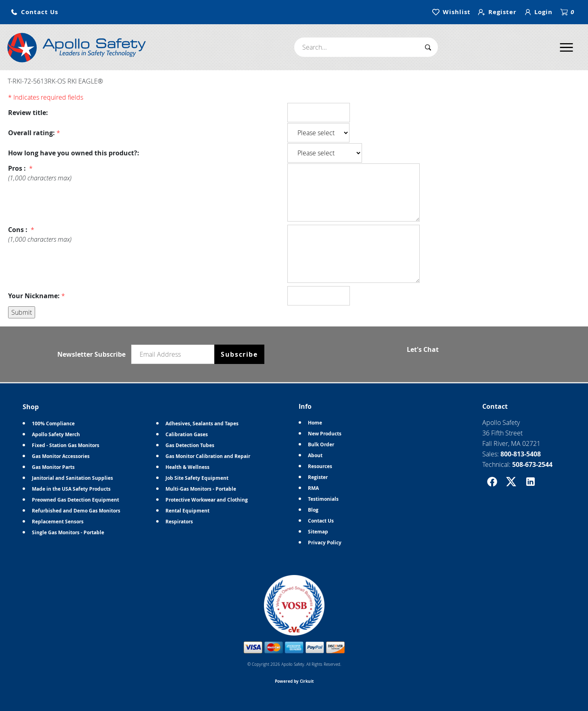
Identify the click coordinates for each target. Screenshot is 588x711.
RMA (313, 488)
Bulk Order (321, 444)
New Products (325, 434)
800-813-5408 (521, 454)
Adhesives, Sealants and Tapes (202, 423)
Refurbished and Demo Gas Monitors (76, 511)
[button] (34, 12)
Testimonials (323, 499)
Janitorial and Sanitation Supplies (72, 478)
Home (315, 423)
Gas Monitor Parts (53, 467)
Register (318, 477)
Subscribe (239, 354)
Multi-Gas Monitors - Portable (201, 489)
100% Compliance (53, 423)
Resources (320, 466)
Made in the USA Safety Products (71, 489)
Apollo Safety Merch (56, 434)
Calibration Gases (187, 434)
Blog (313, 510)
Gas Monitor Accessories (61, 456)
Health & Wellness (187, 467)
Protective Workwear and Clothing (207, 500)
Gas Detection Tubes (190, 445)
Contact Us (321, 521)
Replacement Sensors (58, 522)
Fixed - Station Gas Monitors (66, 445)
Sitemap (318, 532)
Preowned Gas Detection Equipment (75, 500)
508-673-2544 (532, 464)
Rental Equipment (187, 511)
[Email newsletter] (175, 354)
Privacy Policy (325, 543)
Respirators (179, 522)
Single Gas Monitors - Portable (68, 532)
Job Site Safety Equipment (197, 478)
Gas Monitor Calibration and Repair (208, 456)
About (315, 455)
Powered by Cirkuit (294, 681)
